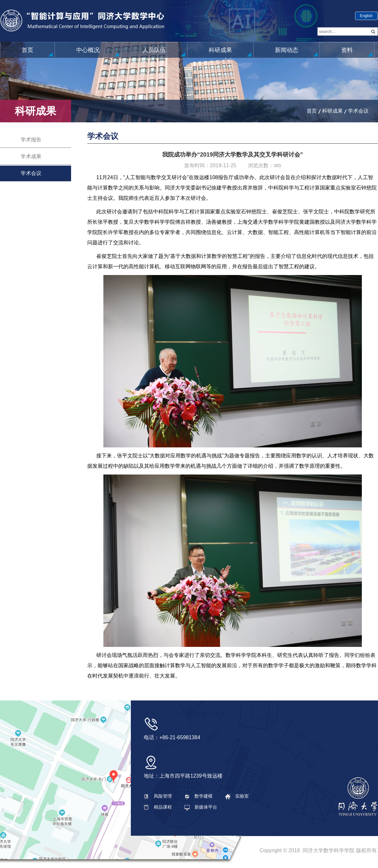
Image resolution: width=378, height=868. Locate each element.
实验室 (237, 796)
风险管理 (158, 796)
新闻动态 (287, 50)
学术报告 (31, 140)
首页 (27, 50)
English (366, 16)
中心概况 (88, 50)
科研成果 (220, 50)
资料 (347, 50)
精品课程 (158, 807)
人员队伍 (154, 50)
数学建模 (199, 796)
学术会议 (358, 111)
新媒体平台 (201, 807)
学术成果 (31, 156)
